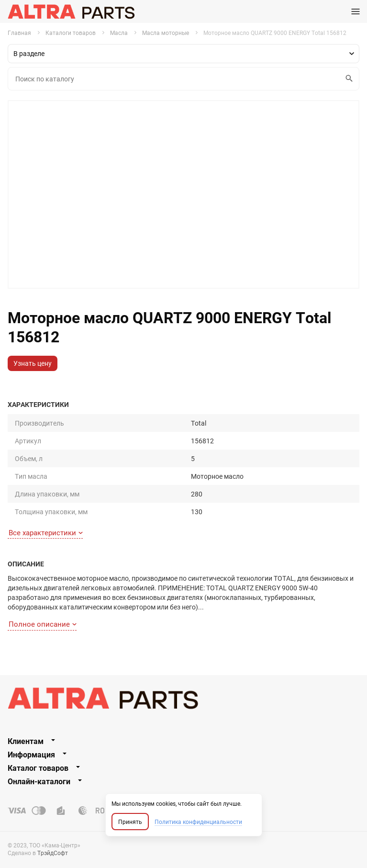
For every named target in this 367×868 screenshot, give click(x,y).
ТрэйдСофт (53, 853)
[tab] (183, 741)
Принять (130, 822)
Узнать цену (33, 363)
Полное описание (43, 624)
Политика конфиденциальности (198, 822)
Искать (347, 79)
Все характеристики (46, 532)
